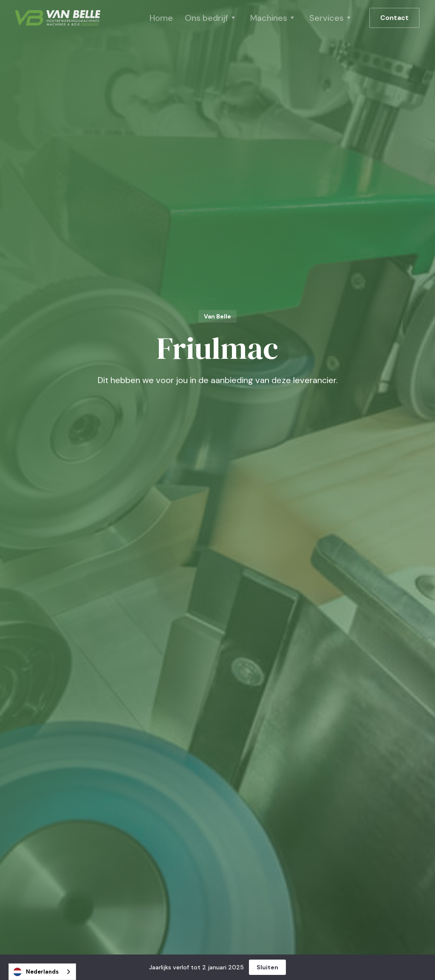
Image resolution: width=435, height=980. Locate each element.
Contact (394, 18)
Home (161, 18)
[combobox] (42, 972)
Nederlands (36, 972)
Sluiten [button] (267, 967)
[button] (212, 18)
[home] (58, 18)
